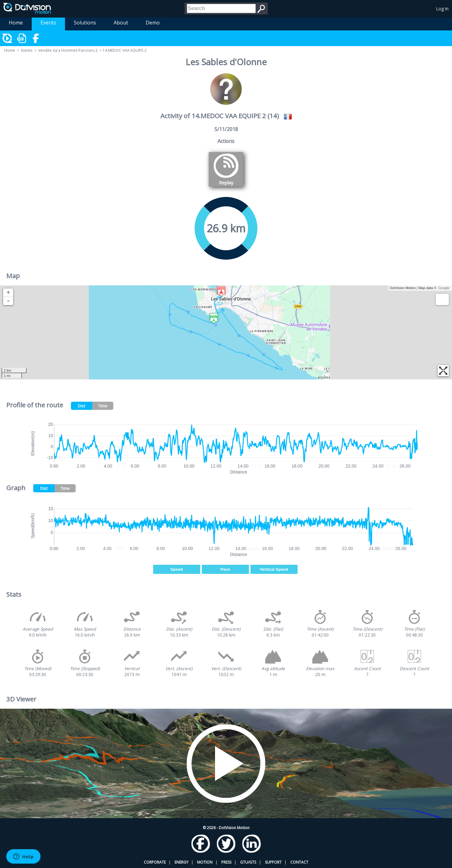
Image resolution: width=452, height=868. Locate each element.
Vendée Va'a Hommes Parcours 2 (68, 50)
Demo (153, 23)
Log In (442, 9)
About (121, 23)
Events (48, 23)
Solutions (85, 23)
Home (16, 23)
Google (444, 288)
